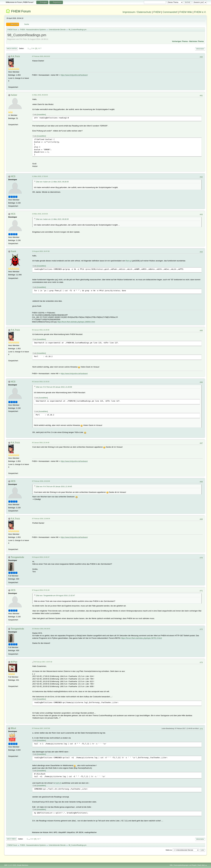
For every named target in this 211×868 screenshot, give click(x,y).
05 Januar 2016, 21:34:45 (41, 443)
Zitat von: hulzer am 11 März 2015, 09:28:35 (52, 182)
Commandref (170, 12)
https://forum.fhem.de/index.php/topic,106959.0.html (76, 322)
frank (14, 251)
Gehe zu (169, 850)
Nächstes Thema (196, 41)
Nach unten (12, 49)
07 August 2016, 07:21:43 (41, 590)
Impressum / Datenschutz (137, 12)
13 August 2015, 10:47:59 (41, 251)
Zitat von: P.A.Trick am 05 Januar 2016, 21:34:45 (54, 487)
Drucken (200, 49)
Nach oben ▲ (202, 865)
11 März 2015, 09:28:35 (40, 95)
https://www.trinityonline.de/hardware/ (74, 75)
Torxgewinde (17, 557)
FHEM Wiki (186, 12)
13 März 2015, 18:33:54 (40, 214)
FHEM (157, 12)
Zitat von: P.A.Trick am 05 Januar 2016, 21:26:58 (54, 387)
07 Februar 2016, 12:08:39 (41, 519)
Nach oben (11, 839)
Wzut (13, 728)
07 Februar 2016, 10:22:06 (41, 481)
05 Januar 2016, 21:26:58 (41, 330)
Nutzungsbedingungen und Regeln (185, 865)
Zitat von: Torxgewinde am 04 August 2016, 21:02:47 (55, 596)
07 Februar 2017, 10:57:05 (41, 728)
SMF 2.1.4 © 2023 (10, 865)
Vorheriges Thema (180, 41)
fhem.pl (129, 261)
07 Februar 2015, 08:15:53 (41, 56)
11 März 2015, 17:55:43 (40, 176)
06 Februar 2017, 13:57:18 (43, 662)
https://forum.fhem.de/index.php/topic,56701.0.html (141, 638)
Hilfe (171, 865)
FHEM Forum (21, 11)
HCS (13, 176)
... (30, 48)
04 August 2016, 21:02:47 (41, 557)
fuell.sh (58, 783)
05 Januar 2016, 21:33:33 (41, 382)
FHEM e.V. (200, 12)
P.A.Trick (15, 56)
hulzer (14, 95)
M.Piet (14, 662)
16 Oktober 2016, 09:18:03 (41, 629)
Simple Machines (23, 865)
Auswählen (41, 115)
